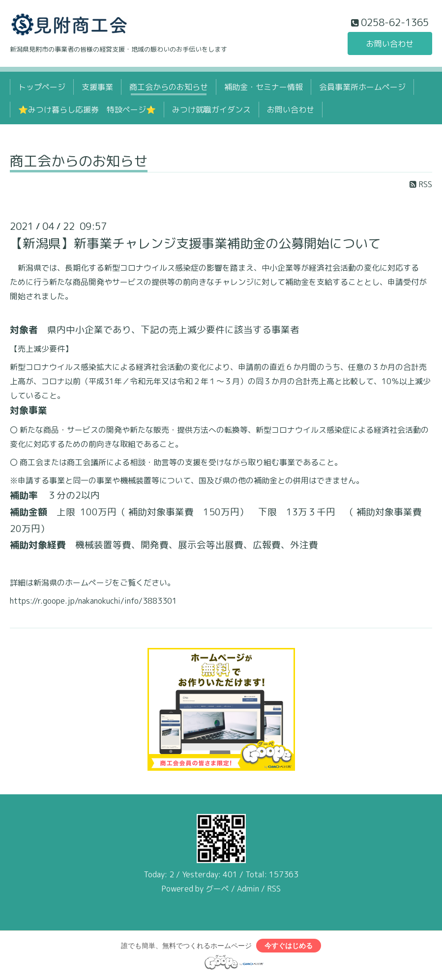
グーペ (217, 889)
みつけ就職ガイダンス (211, 110)
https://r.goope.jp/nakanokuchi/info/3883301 (93, 601)
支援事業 (97, 87)
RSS (421, 184)
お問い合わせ (390, 44)
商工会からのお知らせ (169, 87)
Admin (248, 889)
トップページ (42, 87)
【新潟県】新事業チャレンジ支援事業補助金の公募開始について (195, 243)
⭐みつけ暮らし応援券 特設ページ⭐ (87, 110)
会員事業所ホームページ (362, 87)
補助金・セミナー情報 (264, 87)
